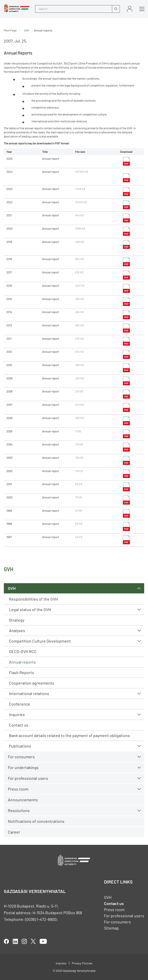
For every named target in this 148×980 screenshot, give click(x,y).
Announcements (23, 800)
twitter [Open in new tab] (33, 941)
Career (14, 832)
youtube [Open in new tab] (43, 941)
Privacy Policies (82, 963)
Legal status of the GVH (30, 609)
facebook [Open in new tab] (6, 941)
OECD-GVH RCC (23, 651)
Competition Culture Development (40, 641)
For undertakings (23, 767)
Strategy (17, 620)
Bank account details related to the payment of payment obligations (69, 735)
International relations (29, 693)
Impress (61, 963)
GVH (12, 588)
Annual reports (22, 662)
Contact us (19, 725)
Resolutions (19, 810)
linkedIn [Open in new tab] (15, 941)
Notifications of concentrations (36, 821)
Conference (20, 704)
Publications (20, 746)
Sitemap (111, 928)
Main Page (10, 30)
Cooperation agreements (32, 683)
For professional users (28, 778)
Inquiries (17, 714)
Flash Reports (21, 672)
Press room (18, 789)
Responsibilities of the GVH (33, 599)
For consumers (21, 757)
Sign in (130, 9)
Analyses (17, 630)
